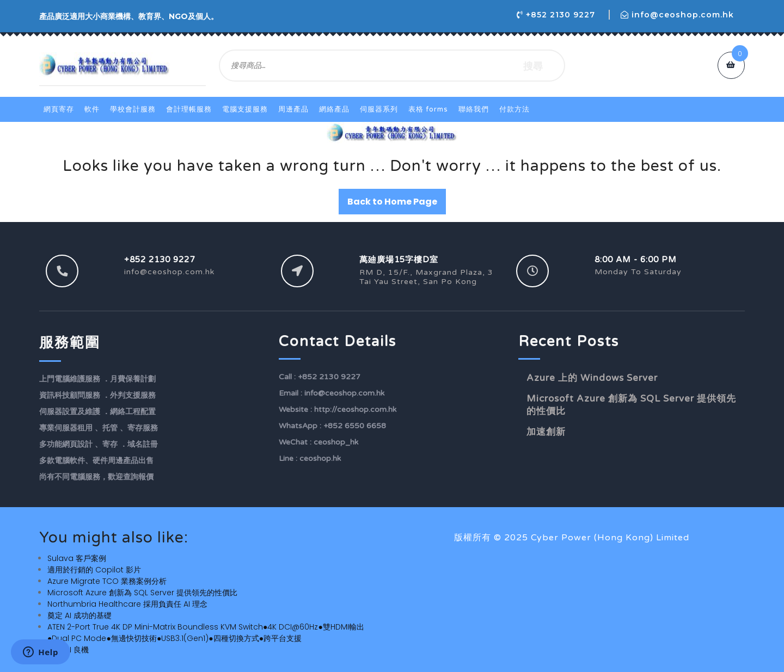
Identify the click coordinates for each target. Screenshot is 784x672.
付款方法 (514, 109)
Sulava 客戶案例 (77, 558)
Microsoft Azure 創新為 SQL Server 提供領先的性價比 (142, 593)
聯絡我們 (474, 109)
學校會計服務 (133, 109)
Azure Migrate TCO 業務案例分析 (107, 581)
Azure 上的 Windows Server (592, 378)
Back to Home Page (392, 202)
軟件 (92, 109)
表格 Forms (428, 109)
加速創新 (546, 432)
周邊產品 (293, 109)
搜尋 (533, 66)
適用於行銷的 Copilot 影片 (94, 570)
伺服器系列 (379, 109)
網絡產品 (334, 109)
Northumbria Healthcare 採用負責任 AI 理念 (127, 604)
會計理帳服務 (189, 109)
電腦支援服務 (245, 109)
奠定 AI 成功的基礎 (79, 615)
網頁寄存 (59, 109)
